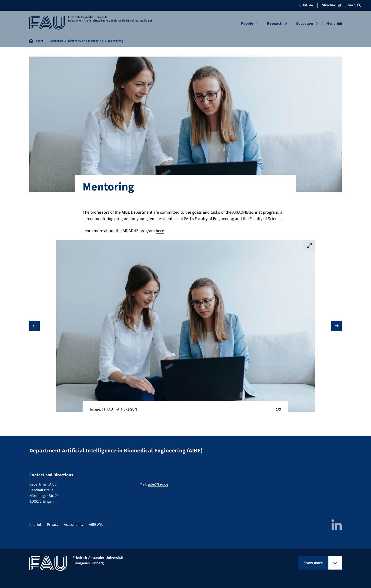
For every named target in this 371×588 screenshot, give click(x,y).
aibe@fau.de (158, 484)
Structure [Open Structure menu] (331, 5)
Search (353, 5)
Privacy (53, 525)
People (247, 23)
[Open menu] (334, 23)
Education (305, 23)
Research (274, 23)
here (160, 231)
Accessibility (74, 525)
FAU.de (306, 5)
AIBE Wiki (96, 525)
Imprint (35, 525)
